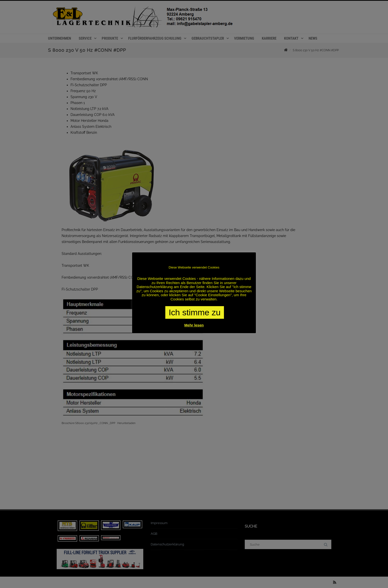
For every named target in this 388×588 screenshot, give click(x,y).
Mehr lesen (194, 325)
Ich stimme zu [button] (195, 312)
